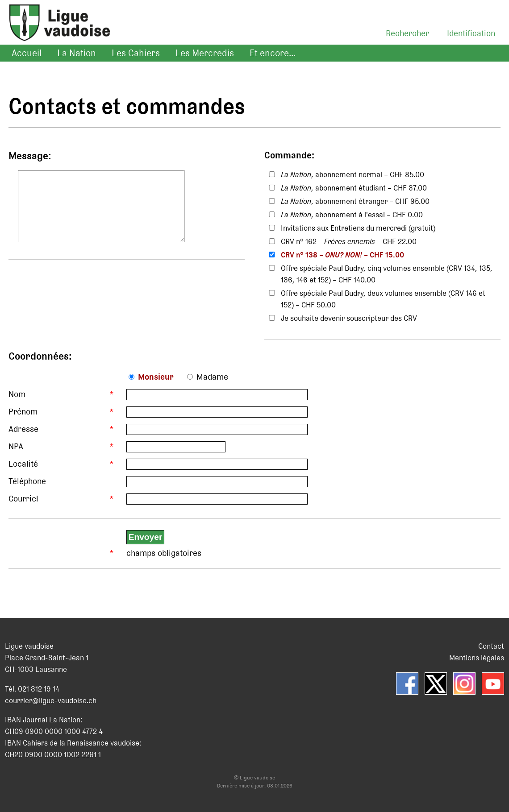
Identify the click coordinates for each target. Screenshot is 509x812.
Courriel (23, 499)
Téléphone (27, 481)
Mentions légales (477, 658)
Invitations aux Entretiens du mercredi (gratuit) (358, 228)
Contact (491, 646)
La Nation (77, 53)
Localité (23, 464)
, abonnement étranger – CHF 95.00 (355, 201)
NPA (16, 446)
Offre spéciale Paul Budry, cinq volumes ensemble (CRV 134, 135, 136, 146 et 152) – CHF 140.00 (387, 274)
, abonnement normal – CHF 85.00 (353, 174)
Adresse (23, 429)
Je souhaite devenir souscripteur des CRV (349, 318)
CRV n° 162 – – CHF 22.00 (349, 241)
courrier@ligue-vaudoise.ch (51, 700)
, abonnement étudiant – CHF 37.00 (354, 188)
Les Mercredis (205, 53)
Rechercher (407, 33)
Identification (471, 33)
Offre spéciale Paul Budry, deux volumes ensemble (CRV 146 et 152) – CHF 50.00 (383, 299)
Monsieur (156, 377)
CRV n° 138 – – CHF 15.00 (342, 255)
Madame (212, 377)
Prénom (23, 412)
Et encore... (273, 53)
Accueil (27, 53)
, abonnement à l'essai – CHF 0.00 (352, 215)
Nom (17, 394)
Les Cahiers (136, 53)
